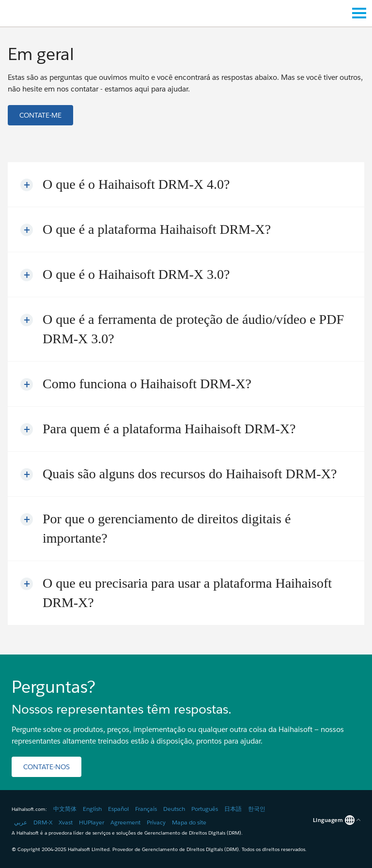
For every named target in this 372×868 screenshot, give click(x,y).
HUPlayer (92, 822)
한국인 (257, 809)
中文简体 (65, 809)
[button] (40, 115)
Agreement (125, 822)
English (92, 809)
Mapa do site (189, 822)
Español (118, 809)
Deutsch (174, 809)
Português (205, 809)
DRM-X (43, 822)
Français (146, 809)
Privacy (156, 822)
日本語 (233, 809)
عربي (21, 822)
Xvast (66, 822)
